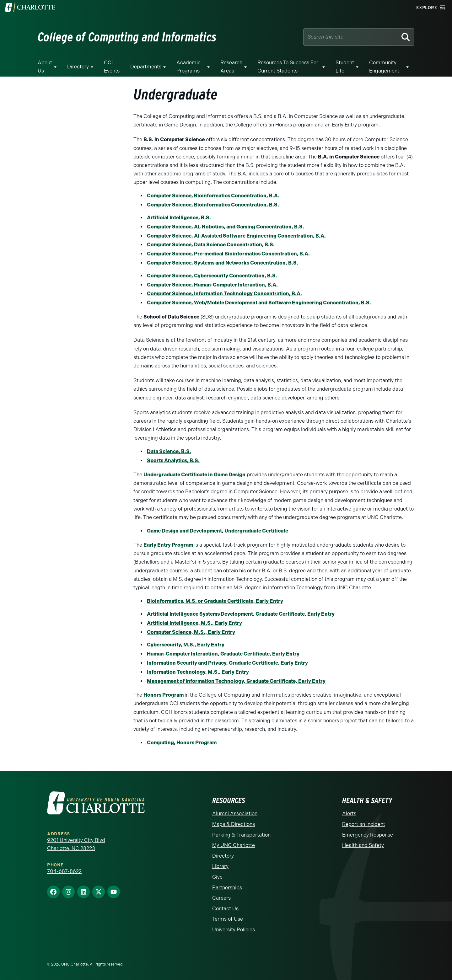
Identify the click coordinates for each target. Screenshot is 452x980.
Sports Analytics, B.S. (173, 461)
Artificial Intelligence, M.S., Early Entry (194, 623)
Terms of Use (228, 919)
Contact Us (225, 909)
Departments (146, 67)
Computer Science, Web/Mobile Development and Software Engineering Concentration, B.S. (259, 303)
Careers (221, 898)
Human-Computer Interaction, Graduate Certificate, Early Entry (223, 654)
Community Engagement (384, 67)
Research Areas (231, 67)
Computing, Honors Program (182, 743)
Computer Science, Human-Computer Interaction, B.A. (212, 285)
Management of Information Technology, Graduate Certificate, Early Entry (236, 681)
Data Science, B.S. (169, 451)
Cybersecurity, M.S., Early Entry (186, 645)
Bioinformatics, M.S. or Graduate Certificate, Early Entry (215, 601)
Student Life (345, 67)
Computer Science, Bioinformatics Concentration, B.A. (213, 196)
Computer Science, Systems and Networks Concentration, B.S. (223, 263)
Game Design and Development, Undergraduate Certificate (218, 531)
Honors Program (164, 695)
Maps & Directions (234, 824)
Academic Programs (188, 67)
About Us (45, 67)
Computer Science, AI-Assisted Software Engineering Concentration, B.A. (236, 236)
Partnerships (227, 888)
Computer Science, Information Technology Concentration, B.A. (224, 294)
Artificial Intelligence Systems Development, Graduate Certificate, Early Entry (241, 614)
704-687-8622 (64, 871)
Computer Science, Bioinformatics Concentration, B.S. (213, 205)
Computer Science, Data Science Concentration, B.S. (211, 245)
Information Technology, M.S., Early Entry (198, 672)
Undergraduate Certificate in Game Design (194, 475)
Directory (78, 67)
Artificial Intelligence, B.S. (179, 218)
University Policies (234, 930)
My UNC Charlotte (234, 845)
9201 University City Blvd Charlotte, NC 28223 (76, 844)
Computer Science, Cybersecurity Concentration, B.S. (212, 276)
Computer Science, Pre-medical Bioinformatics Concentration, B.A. (228, 254)
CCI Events (112, 67)
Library (220, 866)
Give (217, 877)
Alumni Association (235, 814)
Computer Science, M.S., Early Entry (191, 632)
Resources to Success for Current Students (288, 67)
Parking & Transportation (241, 835)
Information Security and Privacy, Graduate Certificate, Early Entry (227, 663)
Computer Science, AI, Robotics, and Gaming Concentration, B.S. (226, 227)
